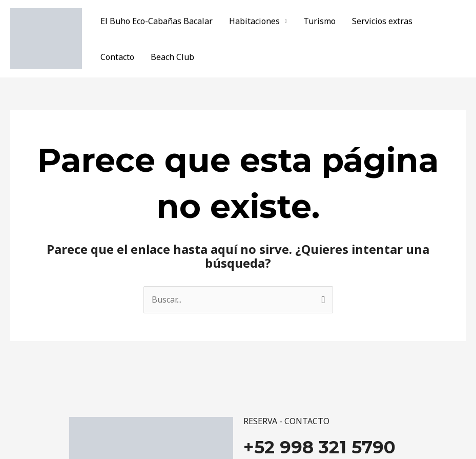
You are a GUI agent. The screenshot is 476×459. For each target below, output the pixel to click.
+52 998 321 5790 (319, 447)
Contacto (117, 57)
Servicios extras (382, 21)
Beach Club (172, 57)
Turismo (319, 21)
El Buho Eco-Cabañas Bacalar (157, 21)
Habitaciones (254, 21)
